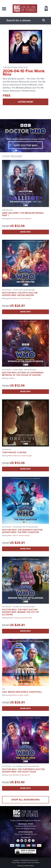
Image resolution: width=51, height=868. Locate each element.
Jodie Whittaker (14, 775)
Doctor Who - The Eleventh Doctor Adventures (20, 527)
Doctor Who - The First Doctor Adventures (18, 607)
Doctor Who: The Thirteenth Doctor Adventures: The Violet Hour (23, 771)
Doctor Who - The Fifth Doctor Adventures (18, 290)
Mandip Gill (26, 775)
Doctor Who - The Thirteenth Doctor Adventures (21, 766)
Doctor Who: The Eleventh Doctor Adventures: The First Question (22, 531)
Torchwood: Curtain (14, 452)
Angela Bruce (13, 695)
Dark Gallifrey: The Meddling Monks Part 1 (23, 214)
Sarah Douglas (27, 456)
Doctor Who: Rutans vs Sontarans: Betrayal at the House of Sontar (23, 374)
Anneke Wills (27, 618)
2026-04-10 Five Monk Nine (24, 73)
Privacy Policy (16, 862)
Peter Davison (13, 298)
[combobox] (22, 20)
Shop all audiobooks (26, 800)
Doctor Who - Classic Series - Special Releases (19, 370)
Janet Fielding (26, 298)
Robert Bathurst (14, 456)
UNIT (4, 689)
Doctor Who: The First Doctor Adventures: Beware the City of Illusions (20, 612)
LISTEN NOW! (26, 102)
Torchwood (7, 450)
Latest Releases (12, 156)
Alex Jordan (24, 695)
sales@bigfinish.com (28, 829)
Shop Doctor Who (26, 145)
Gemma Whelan (25, 219)
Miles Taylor (13, 535)
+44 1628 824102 (30, 826)
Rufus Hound (13, 219)
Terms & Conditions (34, 862)
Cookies (24, 862)
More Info (26, 232)
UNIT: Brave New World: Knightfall (22, 692)
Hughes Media (29, 866)
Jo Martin (12, 378)
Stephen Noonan (14, 618)
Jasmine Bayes (24, 535)
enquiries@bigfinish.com (28, 834)
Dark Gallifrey (7, 210)
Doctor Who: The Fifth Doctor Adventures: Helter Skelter (20, 294)
